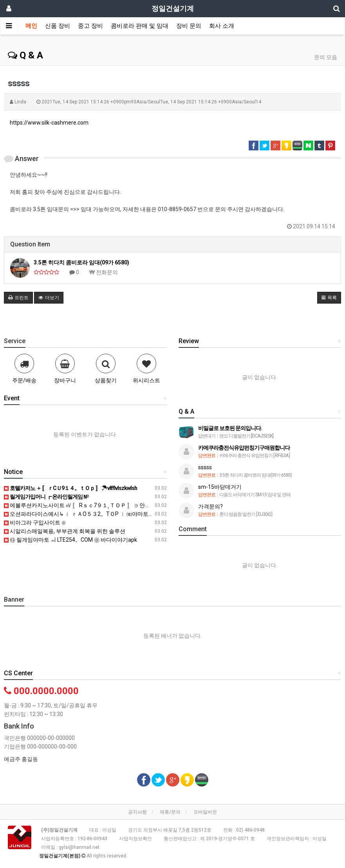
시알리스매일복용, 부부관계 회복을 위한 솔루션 (65, 531)
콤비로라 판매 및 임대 (140, 26)
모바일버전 (205, 812)
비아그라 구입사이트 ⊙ (35, 523)
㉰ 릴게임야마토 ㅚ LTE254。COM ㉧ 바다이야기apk (70, 540)
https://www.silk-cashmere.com (49, 123)
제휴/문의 (170, 812)
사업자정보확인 (135, 839)
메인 (31, 26)
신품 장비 (58, 26)
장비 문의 (189, 26)
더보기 (49, 298)
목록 (329, 298)
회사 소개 (222, 26)
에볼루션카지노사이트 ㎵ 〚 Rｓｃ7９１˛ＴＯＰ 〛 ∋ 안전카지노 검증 (91, 505)
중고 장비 (90, 26)
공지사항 (137, 812)
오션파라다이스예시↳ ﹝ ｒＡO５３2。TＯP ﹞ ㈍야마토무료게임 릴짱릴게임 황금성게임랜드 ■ (123, 514)
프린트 (18, 298)
